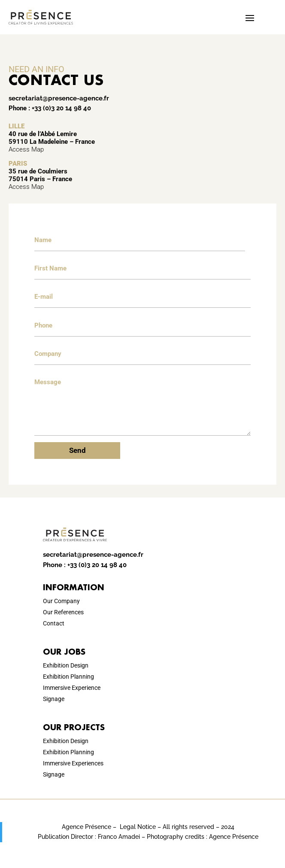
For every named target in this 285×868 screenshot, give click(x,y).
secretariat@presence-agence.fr (59, 98)
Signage (54, 699)
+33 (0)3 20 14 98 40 (61, 108)
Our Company (61, 601)
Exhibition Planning (68, 677)
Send (77, 450)
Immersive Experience (72, 688)
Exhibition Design (66, 665)
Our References (63, 612)
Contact (54, 623)
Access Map (26, 149)
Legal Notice (138, 827)
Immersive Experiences (73, 763)
